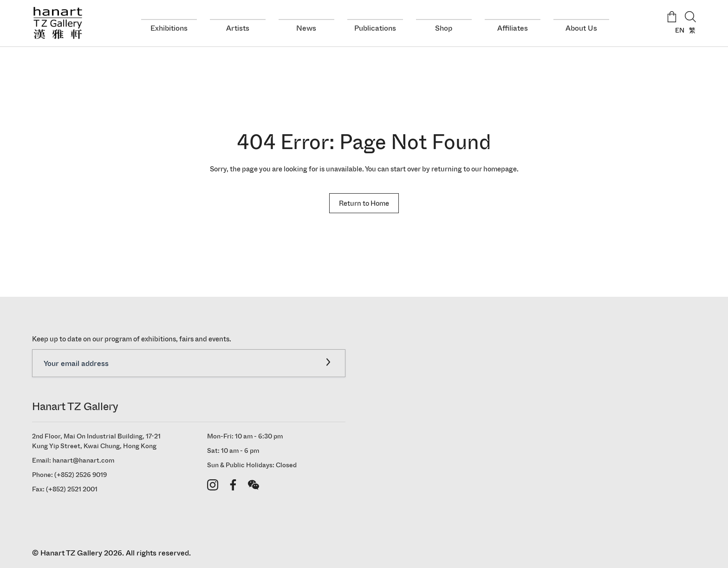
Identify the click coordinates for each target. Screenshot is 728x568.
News (306, 28)
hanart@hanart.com (83, 460)
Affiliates (513, 28)
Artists (238, 28)
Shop (444, 28)
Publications (375, 28)
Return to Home (364, 203)
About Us (581, 28)
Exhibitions (169, 28)
